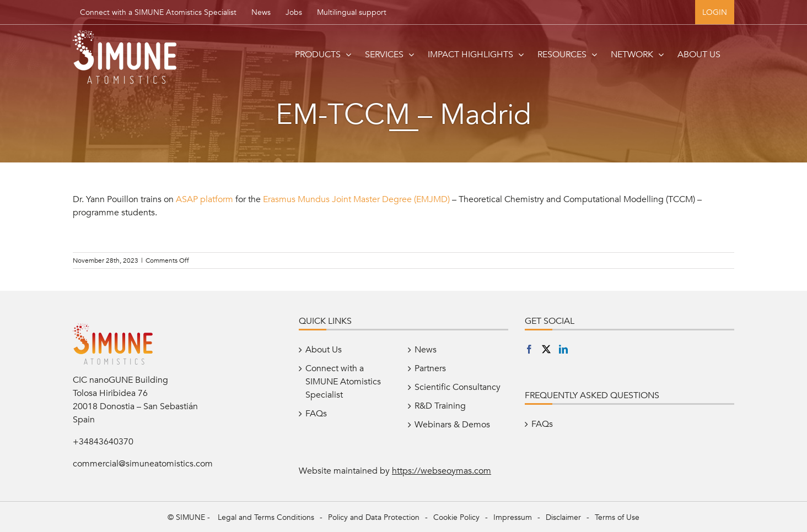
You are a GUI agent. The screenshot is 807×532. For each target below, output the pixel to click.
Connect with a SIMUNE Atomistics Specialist (158, 12)
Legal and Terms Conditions (266, 517)
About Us (324, 350)
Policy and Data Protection (374, 517)
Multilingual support (352, 12)
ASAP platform (205, 199)
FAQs (316, 414)
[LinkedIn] (563, 349)
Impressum (513, 517)
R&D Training (440, 406)
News (261, 12)
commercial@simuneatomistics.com (143, 464)
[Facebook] (529, 349)
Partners (430, 368)
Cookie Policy (456, 517)
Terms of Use (617, 517)
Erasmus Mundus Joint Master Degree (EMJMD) (356, 199)
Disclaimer (563, 517)
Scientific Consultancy (458, 387)
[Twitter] (546, 349)
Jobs (294, 12)
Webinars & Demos (452, 425)
